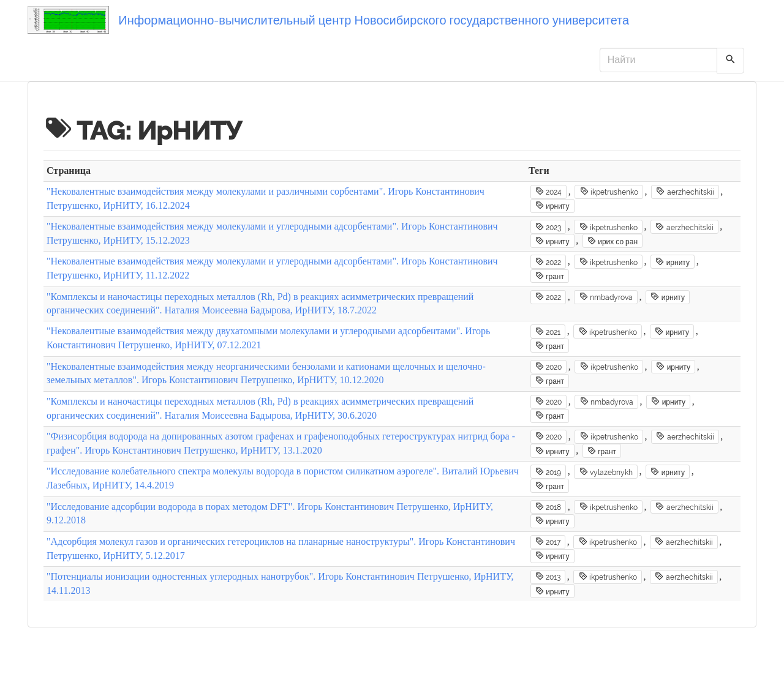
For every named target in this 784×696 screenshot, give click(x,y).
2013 (548, 577)
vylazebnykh (606, 472)
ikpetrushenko (609, 192)
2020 (548, 367)
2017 (548, 542)
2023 (548, 227)
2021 (548, 332)
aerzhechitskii (685, 192)
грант (550, 276)
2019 (548, 472)
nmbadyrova (606, 297)
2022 (548, 262)
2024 (548, 192)
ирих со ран (612, 241)
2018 (548, 507)
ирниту (552, 206)
